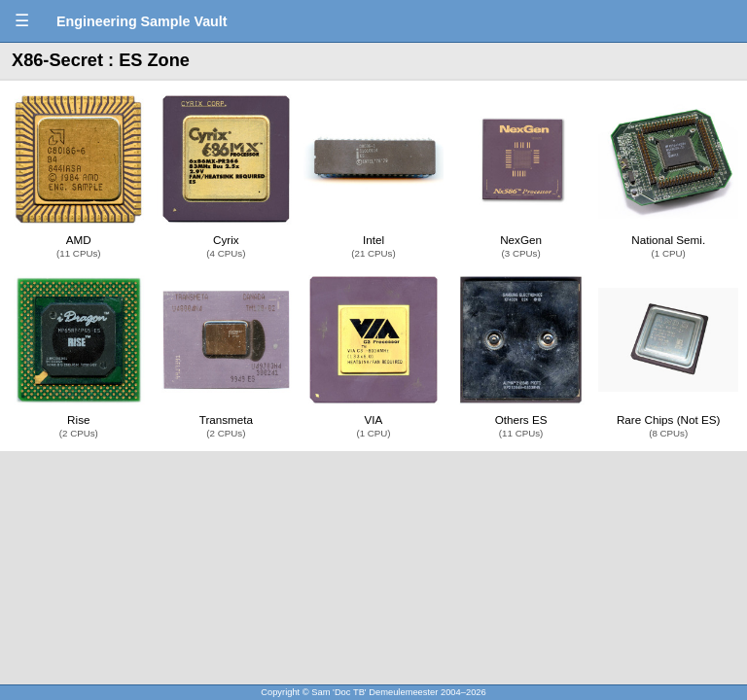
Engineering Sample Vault (142, 21)
